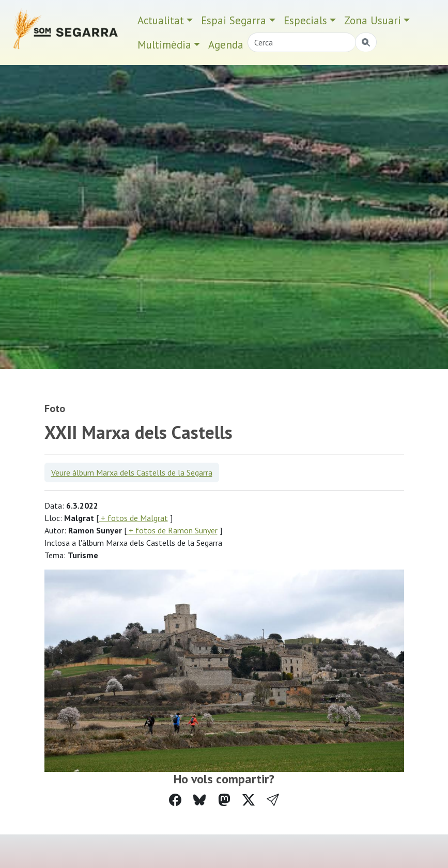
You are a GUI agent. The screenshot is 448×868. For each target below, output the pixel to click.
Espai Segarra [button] (234, 20)
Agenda (226, 45)
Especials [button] (305, 20)
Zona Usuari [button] (373, 20)
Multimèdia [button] (164, 45)
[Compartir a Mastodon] (224, 800)
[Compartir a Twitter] (249, 800)
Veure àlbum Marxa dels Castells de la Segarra (132, 472)
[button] (273, 800)
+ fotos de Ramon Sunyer (172, 530)
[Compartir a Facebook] (175, 800)
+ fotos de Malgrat (133, 518)
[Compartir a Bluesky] (199, 800)
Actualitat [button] (161, 20)
